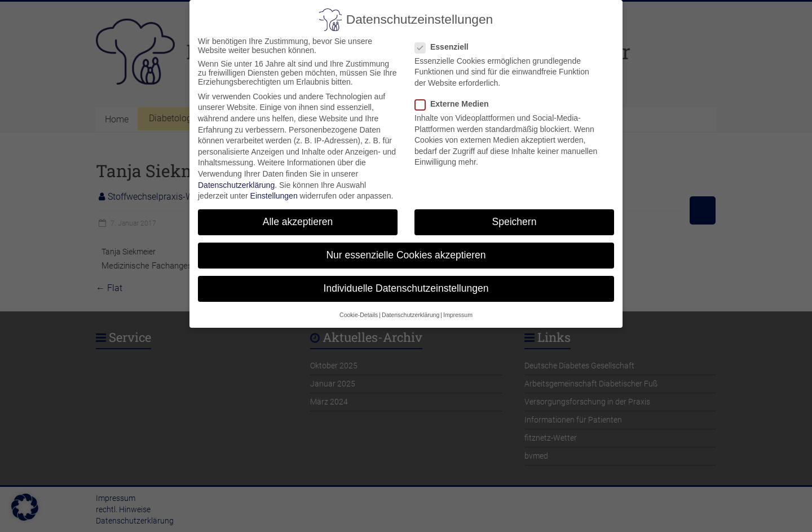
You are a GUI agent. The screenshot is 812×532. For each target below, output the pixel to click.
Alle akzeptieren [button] (298, 215)
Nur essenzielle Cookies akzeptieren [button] (406, 248)
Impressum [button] (458, 308)
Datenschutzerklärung (236, 178)
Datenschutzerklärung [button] (411, 308)
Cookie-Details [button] (359, 308)
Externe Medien (456, 97)
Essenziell (446, 40)
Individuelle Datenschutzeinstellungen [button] (406, 282)
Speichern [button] (515, 215)
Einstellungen (274, 189)
